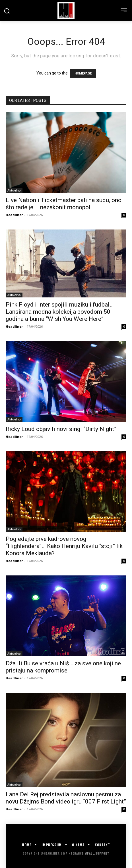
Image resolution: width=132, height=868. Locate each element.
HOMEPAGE (83, 73)
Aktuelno (14, 190)
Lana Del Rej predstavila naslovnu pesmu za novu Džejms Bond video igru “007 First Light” (66, 798)
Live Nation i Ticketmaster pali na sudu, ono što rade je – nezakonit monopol (64, 204)
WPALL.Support (97, 853)
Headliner (14, 215)
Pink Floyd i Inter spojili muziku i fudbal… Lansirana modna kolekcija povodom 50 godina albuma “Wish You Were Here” (60, 312)
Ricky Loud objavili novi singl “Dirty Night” (61, 429)
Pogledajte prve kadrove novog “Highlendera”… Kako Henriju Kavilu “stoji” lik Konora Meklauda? (64, 546)
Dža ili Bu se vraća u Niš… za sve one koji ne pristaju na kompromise (63, 667)
